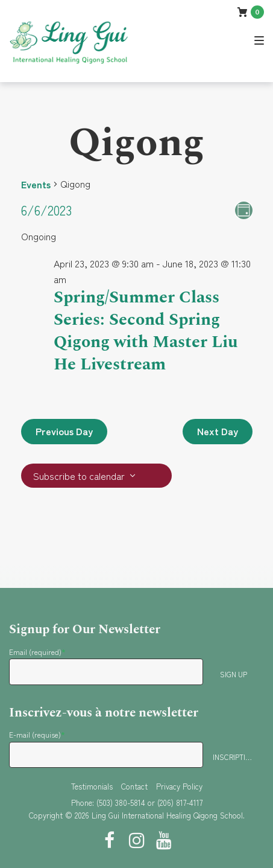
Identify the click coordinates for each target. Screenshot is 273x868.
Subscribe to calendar (79, 476)
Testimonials (92, 786)
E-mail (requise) (37, 734)
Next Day (218, 431)
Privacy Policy (179, 786)
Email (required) (37, 652)
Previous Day (64, 431)
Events (36, 184)
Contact (134, 786)
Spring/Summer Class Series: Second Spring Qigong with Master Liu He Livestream (146, 331)
